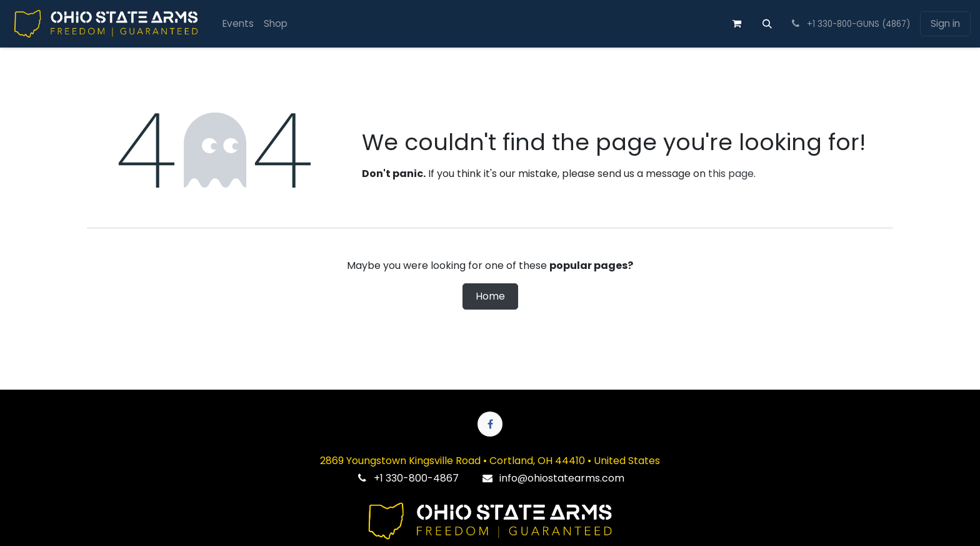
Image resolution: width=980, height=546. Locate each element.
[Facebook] (490, 424)
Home (490, 296)
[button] (767, 24)
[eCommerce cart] (737, 24)
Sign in (945, 23)
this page (731, 174)
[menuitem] (238, 24)
